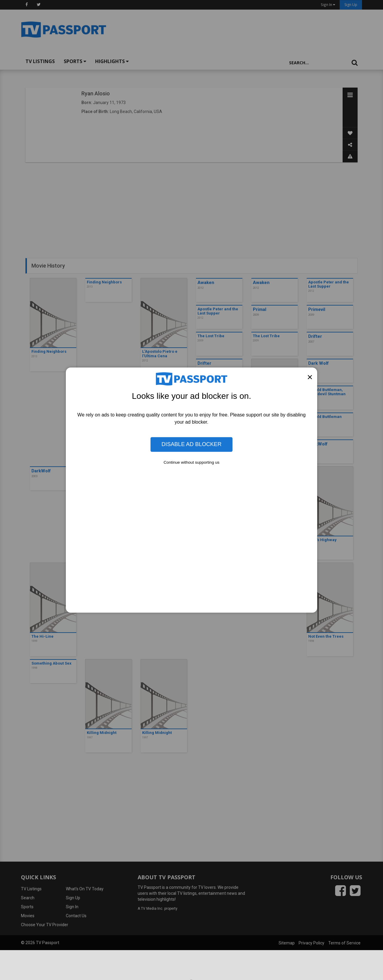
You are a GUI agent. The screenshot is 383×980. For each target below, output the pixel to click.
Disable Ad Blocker (191, 444)
